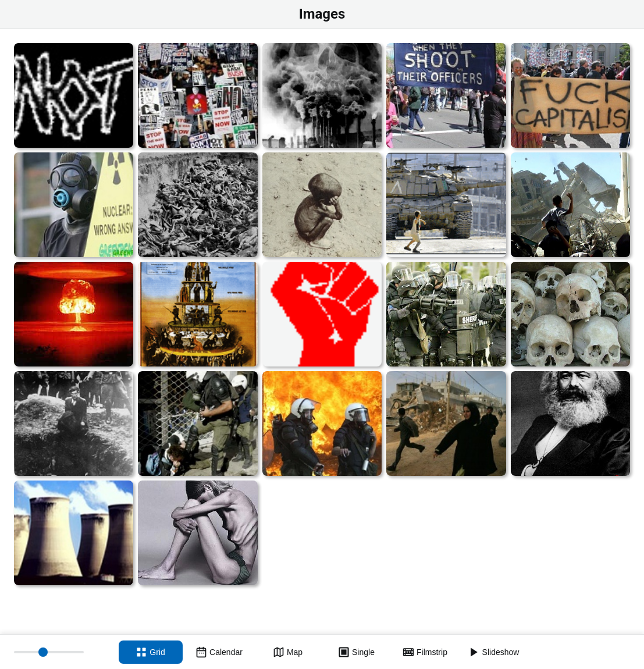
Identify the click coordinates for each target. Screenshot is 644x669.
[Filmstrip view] (425, 652)
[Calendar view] (219, 652)
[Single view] (357, 652)
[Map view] (288, 652)
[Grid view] (151, 652)
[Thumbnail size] (49, 652)
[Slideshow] (494, 652)
